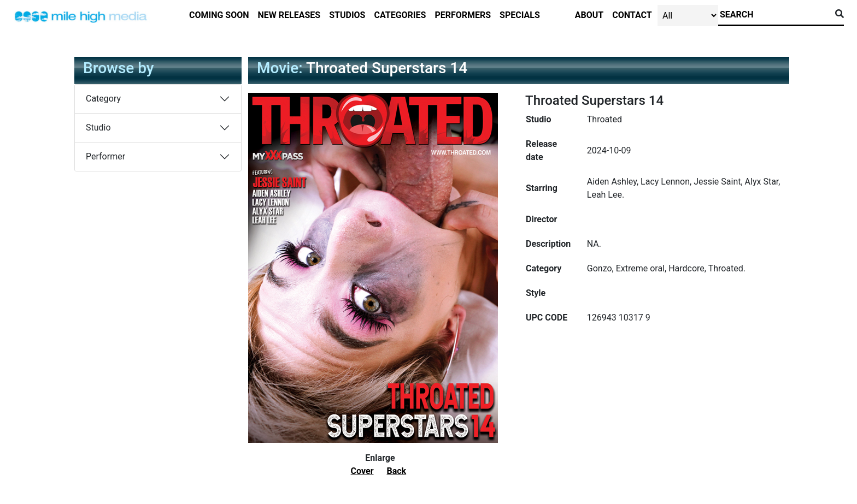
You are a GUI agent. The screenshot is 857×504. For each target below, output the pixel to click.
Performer (105, 156)
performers (463, 15)
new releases (289, 15)
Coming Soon (219, 15)
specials (520, 15)
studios (347, 15)
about (589, 15)
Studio (98, 128)
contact (632, 15)
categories (400, 15)
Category (103, 99)
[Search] (774, 15)
